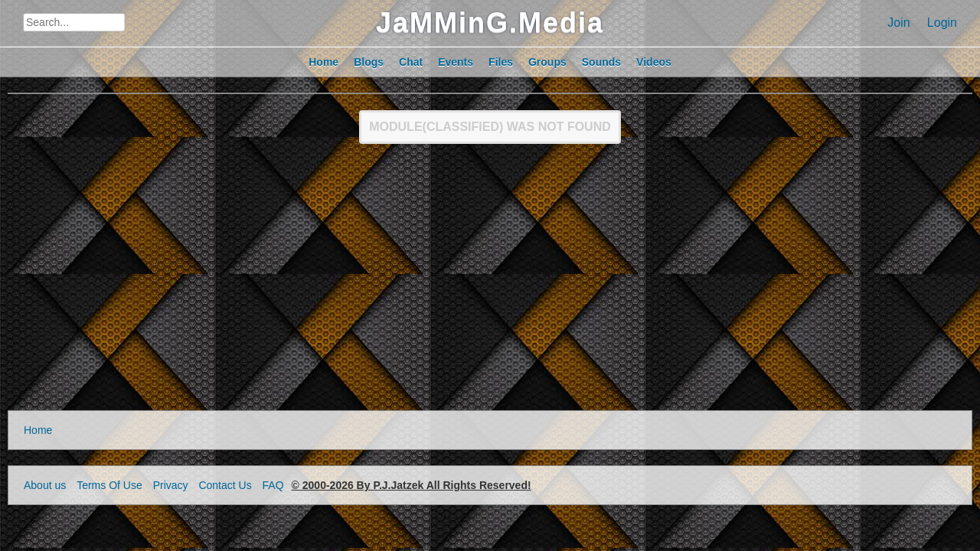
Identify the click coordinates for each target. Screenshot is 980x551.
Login (942, 23)
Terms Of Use (109, 485)
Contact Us (225, 485)
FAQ (273, 485)
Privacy (171, 485)
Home (38, 430)
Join (898, 23)
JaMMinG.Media (490, 23)
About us (45, 485)
